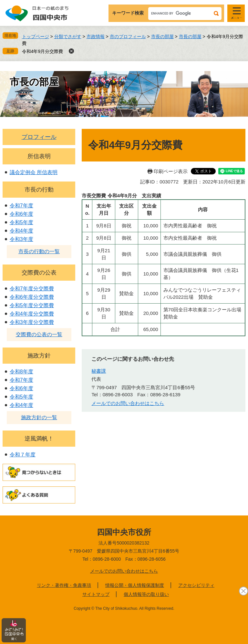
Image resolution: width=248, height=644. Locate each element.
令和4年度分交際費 (32, 314)
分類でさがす (68, 36)
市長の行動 (39, 190)
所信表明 (39, 156)
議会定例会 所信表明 (34, 172)
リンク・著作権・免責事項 (64, 585)
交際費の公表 (39, 273)
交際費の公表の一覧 (39, 334)
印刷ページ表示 (171, 171)
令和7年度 (21, 206)
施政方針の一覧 (39, 417)
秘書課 (99, 371)
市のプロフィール (128, 36)
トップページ (36, 36)
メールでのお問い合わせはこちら (128, 403)
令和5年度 (21, 222)
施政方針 (39, 356)
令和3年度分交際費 (32, 322)
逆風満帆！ (39, 439)
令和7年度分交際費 (32, 289)
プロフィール (39, 137)
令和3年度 (21, 239)
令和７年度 (23, 455)
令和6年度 (21, 214)
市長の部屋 (162, 36)
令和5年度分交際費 (32, 305)
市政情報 (96, 36)
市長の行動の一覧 (39, 251)
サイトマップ (96, 594)
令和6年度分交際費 (32, 297)
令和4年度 (21, 231)
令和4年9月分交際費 (43, 51)
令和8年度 (21, 372)
